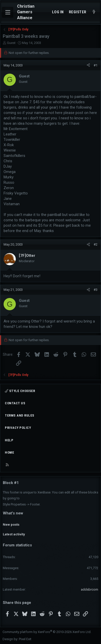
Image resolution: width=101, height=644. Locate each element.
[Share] (88, 65)
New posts (11, 525)
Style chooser (20, 391)
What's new (13, 513)
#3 (96, 290)
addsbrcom (90, 589)
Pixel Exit (25, 639)
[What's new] (94, 12)
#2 (96, 244)
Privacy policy (18, 428)
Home (9, 452)
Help (9, 440)
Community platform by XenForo (47, 632)
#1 (96, 65)
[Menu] (8, 12)
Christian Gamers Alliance (26, 12)
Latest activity (14, 534)
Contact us (15, 403)
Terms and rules (20, 415)
